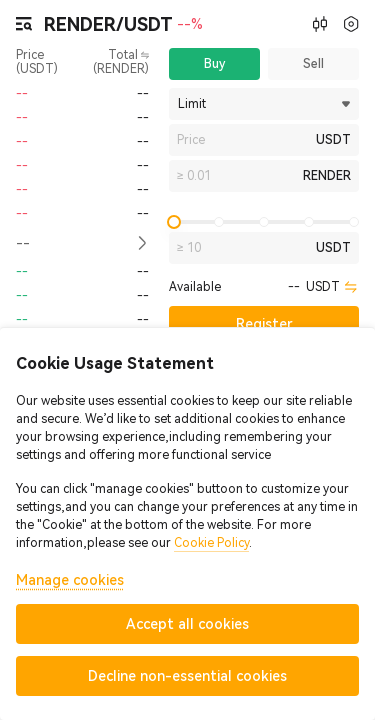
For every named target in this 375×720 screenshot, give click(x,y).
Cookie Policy (211, 543)
